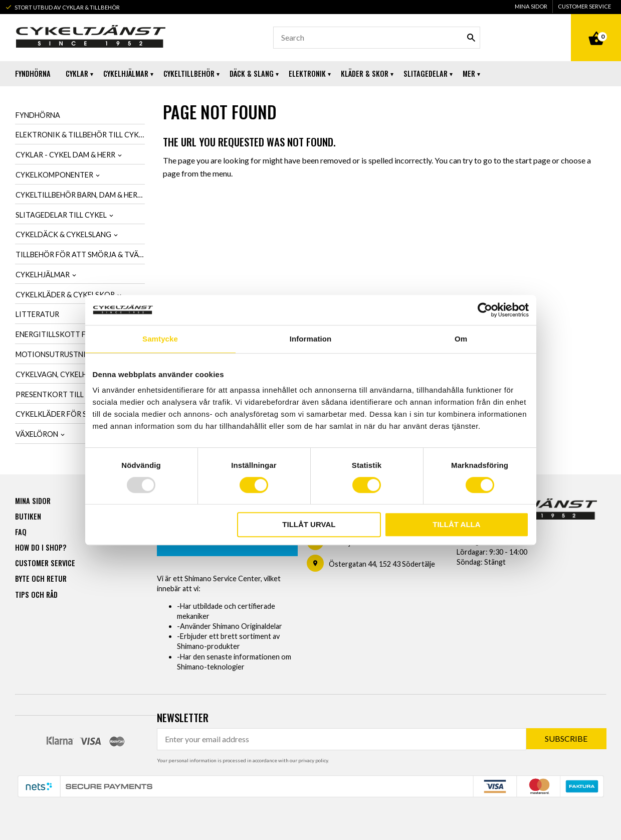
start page (533, 160)
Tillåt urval (309, 524)
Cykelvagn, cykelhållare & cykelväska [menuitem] (80, 374)
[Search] (471, 38)
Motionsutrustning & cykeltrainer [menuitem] (80, 354)
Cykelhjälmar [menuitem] (126, 73)
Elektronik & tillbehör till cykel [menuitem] (80, 135)
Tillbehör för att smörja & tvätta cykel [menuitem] (80, 255)
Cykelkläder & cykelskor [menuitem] (65, 295)
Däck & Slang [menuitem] (252, 73)
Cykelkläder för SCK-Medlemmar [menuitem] (80, 414)
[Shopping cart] (596, 27)
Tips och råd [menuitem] (36, 594)
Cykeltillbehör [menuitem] (189, 73)
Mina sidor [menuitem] (531, 6)
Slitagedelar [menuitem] (426, 73)
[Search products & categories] (377, 38)
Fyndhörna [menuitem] (33, 73)
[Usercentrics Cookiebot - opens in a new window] (485, 310)
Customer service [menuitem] (584, 6)
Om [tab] (461, 339)
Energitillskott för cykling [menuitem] (72, 334)
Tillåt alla (456, 524)
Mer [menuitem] (469, 73)
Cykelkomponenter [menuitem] (54, 175)
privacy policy (313, 760)
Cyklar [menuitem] (77, 73)
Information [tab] (311, 339)
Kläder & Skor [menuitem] (365, 73)
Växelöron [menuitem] (37, 434)
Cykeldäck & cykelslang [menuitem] (63, 234)
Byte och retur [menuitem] (41, 578)
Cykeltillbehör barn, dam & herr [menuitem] (79, 195)
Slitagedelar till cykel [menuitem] (61, 215)
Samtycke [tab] (160, 339)
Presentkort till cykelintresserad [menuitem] (80, 394)
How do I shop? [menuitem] (41, 547)
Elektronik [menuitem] (307, 73)
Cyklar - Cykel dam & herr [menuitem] (65, 155)
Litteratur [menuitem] (37, 314)
